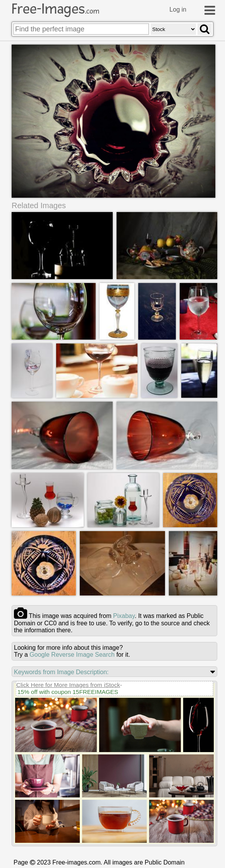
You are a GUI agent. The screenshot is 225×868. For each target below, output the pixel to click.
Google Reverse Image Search (72, 655)
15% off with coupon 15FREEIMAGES (68, 692)
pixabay (124, 616)
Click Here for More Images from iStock (68, 685)
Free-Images (55, 9)
